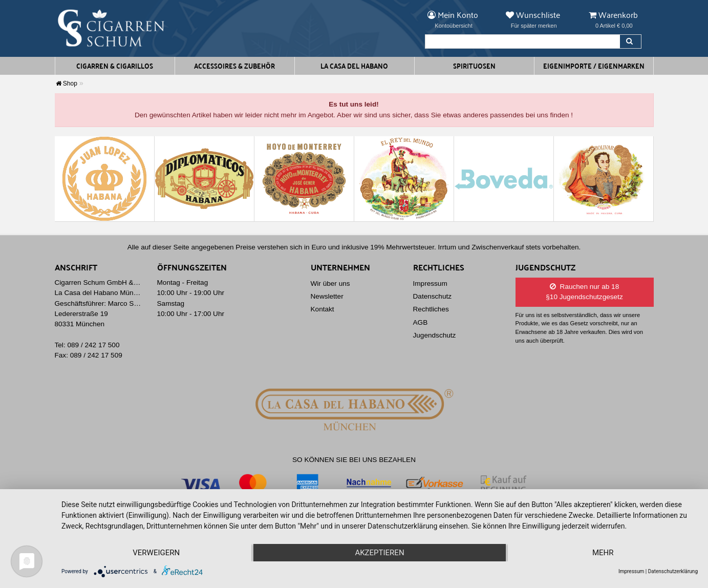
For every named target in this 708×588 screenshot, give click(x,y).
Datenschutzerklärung (673, 571)
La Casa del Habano (354, 66)
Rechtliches (431, 309)
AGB (421, 322)
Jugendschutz (435, 335)
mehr (603, 553)
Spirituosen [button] (474, 66)
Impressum (430, 283)
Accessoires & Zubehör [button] (234, 66)
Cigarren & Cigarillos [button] (115, 66)
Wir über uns (330, 283)
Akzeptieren (379, 553)
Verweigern (156, 553)
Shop (67, 83)
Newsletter (327, 296)
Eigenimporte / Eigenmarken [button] (594, 66)
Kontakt (323, 309)
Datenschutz (433, 296)
